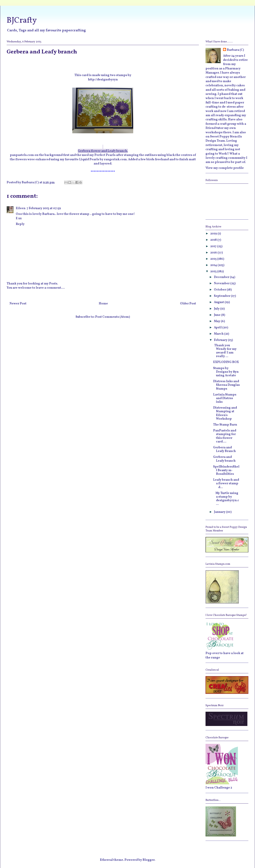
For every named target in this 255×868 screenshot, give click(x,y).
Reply (20, 224)
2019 (214, 234)
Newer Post (18, 304)
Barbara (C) (235, 50)
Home (103, 304)
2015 (214, 259)
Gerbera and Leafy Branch (224, 449)
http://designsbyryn (103, 80)
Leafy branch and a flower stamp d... (226, 484)
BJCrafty (22, 21)
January (220, 512)
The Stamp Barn (225, 425)
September (222, 296)
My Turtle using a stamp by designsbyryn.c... (226, 499)
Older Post (188, 304)
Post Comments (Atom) (113, 317)
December (222, 277)
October (220, 290)
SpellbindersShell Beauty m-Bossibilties (226, 470)
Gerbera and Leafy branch (224, 459)
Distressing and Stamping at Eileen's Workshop (225, 413)
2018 (214, 240)
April (218, 328)
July (217, 309)
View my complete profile (225, 168)
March (219, 334)
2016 (214, 253)
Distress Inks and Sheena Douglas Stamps (226, 385)
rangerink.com (115, 160)
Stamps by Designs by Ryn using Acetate (226, 372)
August (219, 302)
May (217, 321)
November (222, 284)
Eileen (21, 208)
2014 (214, 265)
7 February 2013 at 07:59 (44, 208)
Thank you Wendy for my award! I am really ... (225, 351)
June (218, 315)
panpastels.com (22, 155)
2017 (214, 246)
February (221, 340)
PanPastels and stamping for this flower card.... (225, 436)
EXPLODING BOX (226, 362)
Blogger (149, 860)
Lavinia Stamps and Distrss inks (225, 398)
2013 (214, 272)
